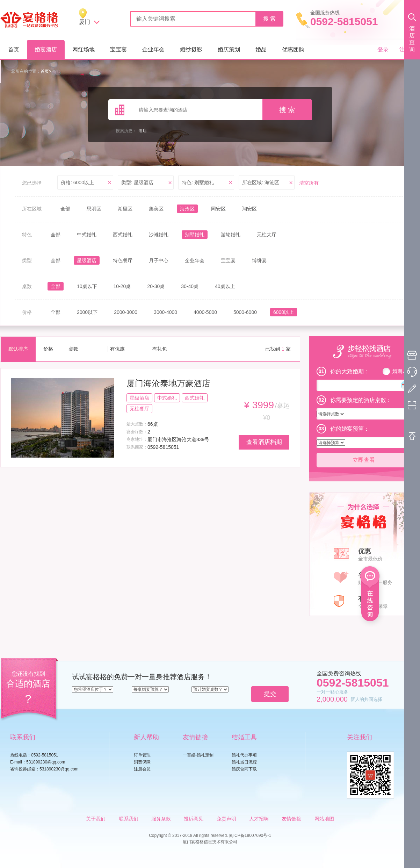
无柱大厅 (267, 235)
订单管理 (142, 755)
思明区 (94, 209)
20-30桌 (156, 286)
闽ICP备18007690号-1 (250, 835)
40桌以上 (225, 286)
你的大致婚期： (350, 371)
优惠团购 (293, 49)
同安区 (218, 209)
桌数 (73, 349)
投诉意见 (194, 819)
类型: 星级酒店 (137, 182)
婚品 (261, 49)
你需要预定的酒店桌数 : (360, 400)
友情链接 (291, 819)
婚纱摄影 (191, 49)
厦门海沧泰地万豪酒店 (168, 383)
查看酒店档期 (264, 442)
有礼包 (160, 349)
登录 (383, 49)
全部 (65, 209)
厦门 (85, 22)
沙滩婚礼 (159, 235)
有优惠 (117, 349)
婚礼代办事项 (244, 755)
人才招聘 (259, 819)
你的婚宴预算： (350, 429)
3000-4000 (165, 312)
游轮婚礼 (231, 235)
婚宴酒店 (46, 49)
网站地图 (324, 819)
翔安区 (249, 209)
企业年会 (153, 49)
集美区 (156, 209)
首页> (46, 71)
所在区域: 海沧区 (261, 182)
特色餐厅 (123, 260)
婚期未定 (402, 371)
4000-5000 (205, 312)
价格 (48, 349)
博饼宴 (259, 260)
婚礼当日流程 (244, 762)
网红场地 (84, 49)
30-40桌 (190, 286)
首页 (14, 49)
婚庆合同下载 (244, 769)
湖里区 (125, 209)
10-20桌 (122, 286)
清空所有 (309, 183)
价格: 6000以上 (77, 182)
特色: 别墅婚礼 (198, 182)
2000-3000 (126, 312)
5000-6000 (245, 312)
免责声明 (226, 819)
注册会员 (142, 769)
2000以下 (87, 312)
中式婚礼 (87, 235)
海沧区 (187, 209)
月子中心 (159, 260)
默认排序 (18, 349)
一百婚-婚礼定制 (198, 755)
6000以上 (284, 312)
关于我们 (96, 819)
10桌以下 (87, 286)
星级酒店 (87, 260)
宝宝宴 (118, 49)
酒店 (143, 131)
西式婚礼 (123, 235)
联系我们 (129, 819)
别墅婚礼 (195, 235)
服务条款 (161, 819)
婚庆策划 (229, 49)
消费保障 (142, 762)
